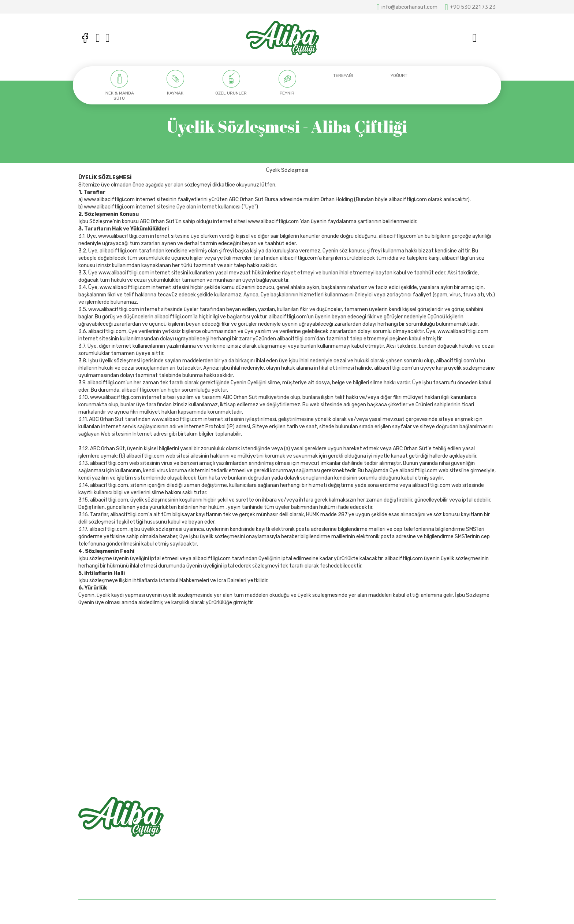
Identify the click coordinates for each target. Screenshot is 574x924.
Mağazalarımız (310, 840)
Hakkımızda (306, 827)
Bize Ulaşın (305, 853)
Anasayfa (304, 815)
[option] (119, 85)
